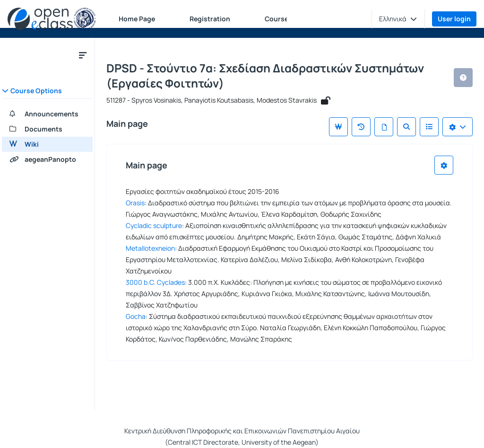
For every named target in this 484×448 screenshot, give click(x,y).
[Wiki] (47, 144)
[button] (398, 19)
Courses (278, 19)
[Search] (406, 127)
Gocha (136, 316)
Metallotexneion (150, 248)
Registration (210, 19)
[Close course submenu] (83, 55)
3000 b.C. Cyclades (155, 282)
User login (454, 19)
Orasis (135, 203)
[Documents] (47, 129)
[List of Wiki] (429, 127)
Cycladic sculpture (154, 225)
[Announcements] (47, 114)
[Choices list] (458, 127)
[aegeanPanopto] (47, 159)
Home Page (137, 19)
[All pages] (384, 127)
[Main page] (338, 127)
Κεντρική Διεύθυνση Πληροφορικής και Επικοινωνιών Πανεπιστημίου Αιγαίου (242, 431)
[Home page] (52, 19)
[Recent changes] (361, 127)
